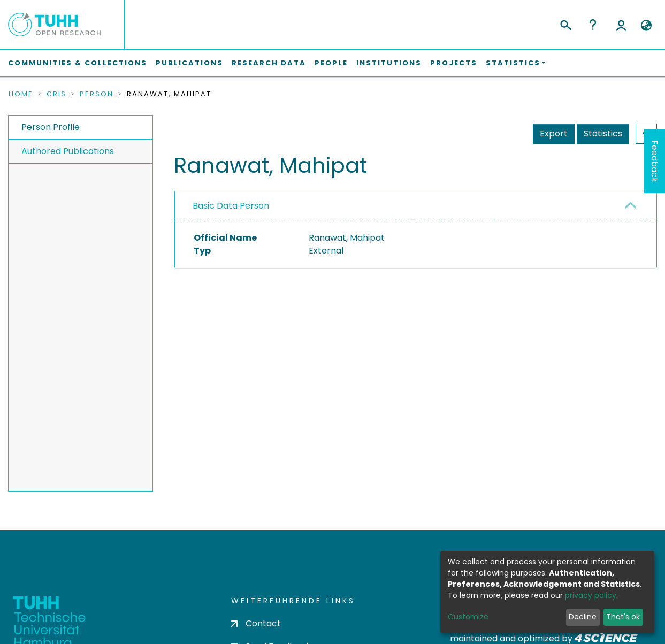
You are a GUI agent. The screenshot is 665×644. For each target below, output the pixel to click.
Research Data (269, 63)
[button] (646, 26)
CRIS (56, 94)
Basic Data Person (231, 206)
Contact (256, 623)
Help (593, 25)
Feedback (655, 161)
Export (554, 133)
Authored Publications (68, 151)
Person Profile (51, 127)
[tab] (416, 206)
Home (21, 94)
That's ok (623, 617)
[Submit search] (565, 24)
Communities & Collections (78, 63)
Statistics (603, 133)
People (331, 63)
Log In (621, 25)
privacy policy (591, 595)
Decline (583, 617)
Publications (189, 63)
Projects (454, 63)
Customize (468, 617)
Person (97, 94)
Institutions (389, 63)
